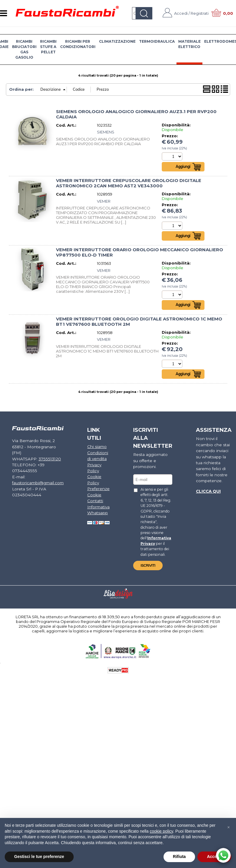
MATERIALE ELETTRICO (189, 44)
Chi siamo (96, 448)
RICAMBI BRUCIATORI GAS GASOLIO (24, 49)
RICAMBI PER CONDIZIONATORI (78, 44)
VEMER (104, 201)
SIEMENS (106, 132)
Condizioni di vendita (96, 456)
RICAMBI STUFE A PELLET (48, 47)
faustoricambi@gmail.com (37, 476)
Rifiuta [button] (179, 857)
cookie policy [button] (161, 831)
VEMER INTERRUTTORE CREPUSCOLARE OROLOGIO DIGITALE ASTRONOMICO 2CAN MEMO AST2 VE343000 (129, 184)
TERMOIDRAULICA (157, 41)
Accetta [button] (214, 857)
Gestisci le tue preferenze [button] (39, 857)
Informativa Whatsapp (97, 508)
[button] (228, 827)
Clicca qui (207, 490)
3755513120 (46, 453)
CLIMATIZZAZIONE (117, 41)
